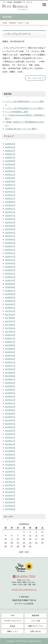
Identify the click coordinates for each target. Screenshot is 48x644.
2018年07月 (10, 291)
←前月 (21, 552)
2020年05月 (10, 239)
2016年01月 (10, 362)
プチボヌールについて (13, 621)
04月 (27, 23)
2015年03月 (10, 390)
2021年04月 (10, 229)
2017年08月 (10, 318)
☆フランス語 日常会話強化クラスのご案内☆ (24, 108)
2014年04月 (10, 424)
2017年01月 (10, 332)
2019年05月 (10, 267)
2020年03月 (10, 246)
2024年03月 (10, 188)
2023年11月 (10, 198)
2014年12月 (10, 400)
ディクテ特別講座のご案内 (17, 112)
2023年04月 (10, 205)
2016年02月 (10, 359)
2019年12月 (10, 253)
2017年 (21, 23)
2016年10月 (10, 342)
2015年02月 (10, 393)
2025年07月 (10, 168)
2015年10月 (10, 369)
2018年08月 (10, 287)
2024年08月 (10, 181)
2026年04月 (10, 144)
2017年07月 (10, 321)
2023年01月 (10, 209)
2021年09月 (10, 226)
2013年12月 (10, 437)
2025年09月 (10, 161)
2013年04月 (10, 465)
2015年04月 (10, 386)
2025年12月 (10, 154)
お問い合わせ (35, 631)
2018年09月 (10, 284)
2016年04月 (10, 352)
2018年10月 (10, 280)
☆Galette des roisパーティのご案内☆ (21, 129)
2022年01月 (10, 222)
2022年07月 (10, 215)
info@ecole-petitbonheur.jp (24, 590)
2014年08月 (10, 413)
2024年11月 (10, 175)
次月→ (28, 552)
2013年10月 (10, 444)
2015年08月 (10, 376)
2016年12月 (10, 335)
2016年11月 (10, 338)
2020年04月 (10, 243)
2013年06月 (10, 458)
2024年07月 (10, 185)
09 (30, 535)
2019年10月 (10, 260)
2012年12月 (10, 478)
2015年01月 (10, 396)
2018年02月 (10, 304)
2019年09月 (10, 263)
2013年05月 (10, 461)
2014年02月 (10, 431)
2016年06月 (10, 349)
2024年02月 (10, 192)
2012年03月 (10, 509)
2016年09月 (10, 345)
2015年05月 (10, 383)
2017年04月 (10, 325)
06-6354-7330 (24, 577)
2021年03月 (10, 233)
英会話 (13, 626)
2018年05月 (10, 297)
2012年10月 (10, 485)
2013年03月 (10, 468)
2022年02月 (10, 219)
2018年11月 (10, 277)
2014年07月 (10, 417)
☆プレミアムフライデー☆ (18, 34)
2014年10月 (10, 407)
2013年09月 (10, 448)
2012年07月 (10, 495)
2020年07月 (10, 236)
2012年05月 (10, 502)
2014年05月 (10, 420)
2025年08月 (10, 164)
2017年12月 (10, 311)
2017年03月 (10, 328)
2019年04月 (10, 270)
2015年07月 (10, 379)
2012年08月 (10, 492)
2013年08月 (10, 451)
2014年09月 (10, 410)
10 (36, 535)
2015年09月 (10, 373)
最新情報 (13, 23)
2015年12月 (10, 366)
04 (42, 532)
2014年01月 (10, 434)
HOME (5, 23)
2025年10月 (10, 157)
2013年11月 (10, 441)
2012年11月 (10, 482)
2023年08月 (10, 202)
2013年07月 (10, 454)
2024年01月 (10, 195)
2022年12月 (10, 212)
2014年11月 (10, 403)
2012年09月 (10, 489)
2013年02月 (10, 471)
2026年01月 (10, 151)
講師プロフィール (35, 626)
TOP (13, 615)
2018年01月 (10, 308)
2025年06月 (10, 171)
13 (12, 539)
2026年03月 (10, 147)
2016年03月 (10, 355)
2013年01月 (10, 475)
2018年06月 (10, 294)
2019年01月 (10, 274)
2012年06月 (10, 499)
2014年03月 (10, 427)
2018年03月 (10, 301)
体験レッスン (13, 631)
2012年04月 (10, 506)
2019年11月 (10, 256)
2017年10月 (10, 314)
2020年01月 (10, 250)
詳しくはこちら (35, 78)
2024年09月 (10, 178)
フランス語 (35, 621)
